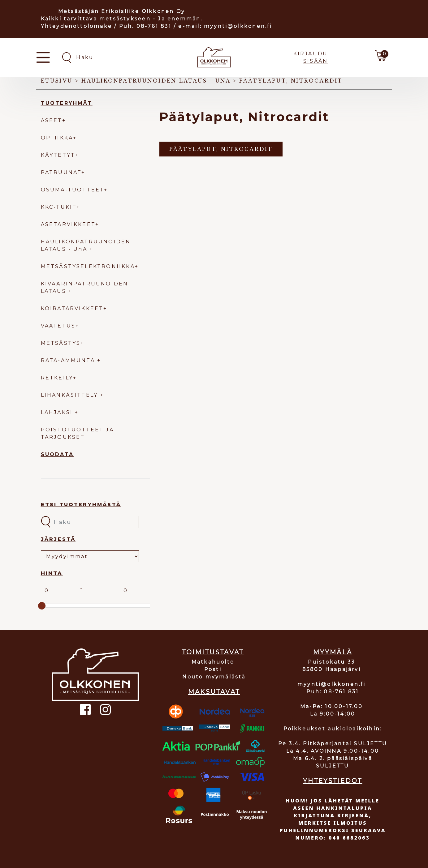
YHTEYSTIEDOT (333, 781)
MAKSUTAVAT (214, 692)
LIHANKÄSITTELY (71, 395)
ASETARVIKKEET (68, 224)
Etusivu (57, 81)
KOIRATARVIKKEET (72, 308)
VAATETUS (58, 326)
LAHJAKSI (58, 412)
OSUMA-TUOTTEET (73, 190)
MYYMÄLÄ (333, 652)
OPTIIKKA (57, 138)
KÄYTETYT (58, 155)
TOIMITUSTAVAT (213, 652)
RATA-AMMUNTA (69, 360)
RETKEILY (57, 378)
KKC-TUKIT (59, 207)
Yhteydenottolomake (77, 26)
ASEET (52, 120)
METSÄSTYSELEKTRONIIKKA (88, 266)
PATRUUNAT (61, 172)
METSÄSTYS (61, 343)
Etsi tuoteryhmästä (81, 505)
